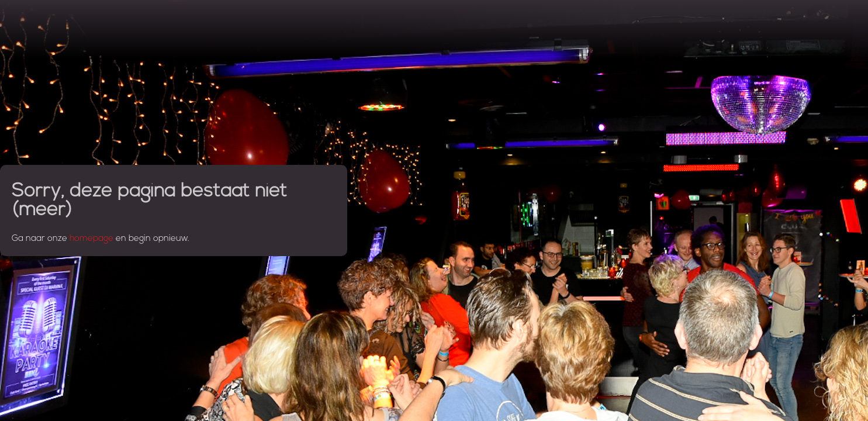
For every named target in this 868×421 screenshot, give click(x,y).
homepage (91, 239)
